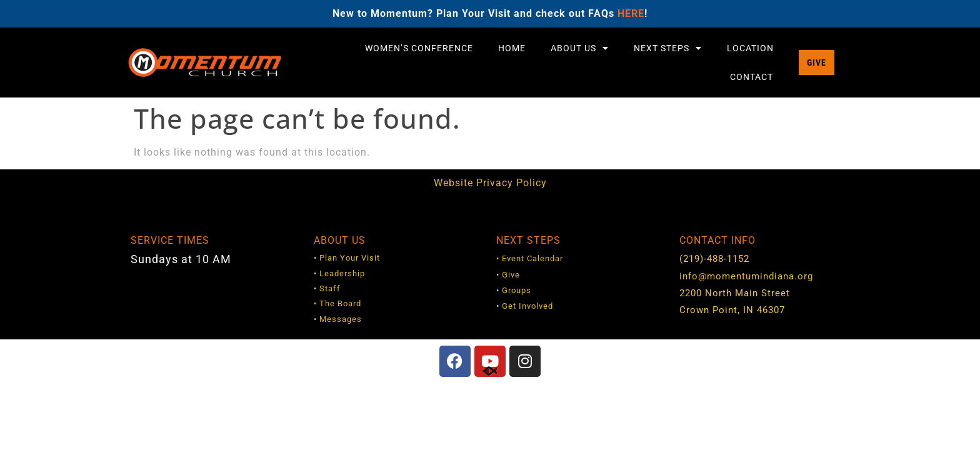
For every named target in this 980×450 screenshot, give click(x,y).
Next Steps (668, 48)
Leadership (342, 273)
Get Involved (527, 306)
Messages (341, 319)
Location (750, 48)
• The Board (337, 303)
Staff (330, 288)
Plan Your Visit (350, 258)
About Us (580, 48)
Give (511, 275)
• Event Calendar (530, 258)
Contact (752, 77)
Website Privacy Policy (490, 183)
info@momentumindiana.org (746, 276)
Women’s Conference (419, 48)
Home (512, 48)
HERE (631, 13)
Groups (517, 290)
